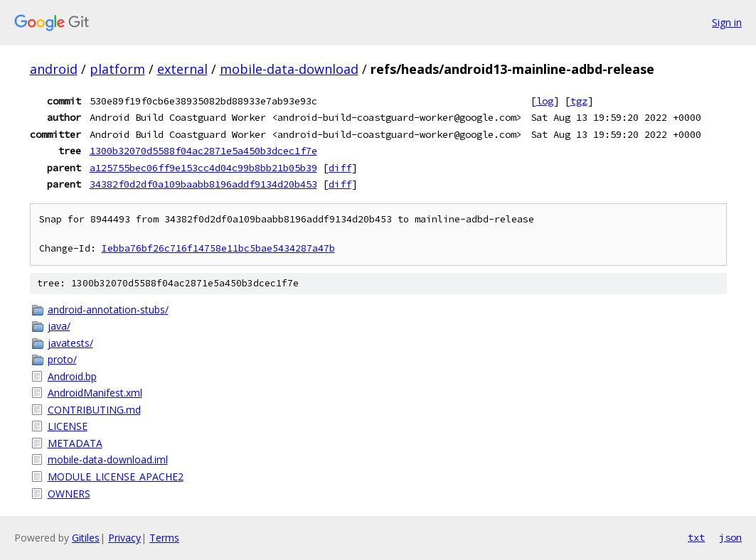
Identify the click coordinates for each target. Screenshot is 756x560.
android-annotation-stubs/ (108, 309)
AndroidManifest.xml (95, 393)
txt (696, 537)
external (182, 69)
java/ (59, 326)
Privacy (124, 538)
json (730, 537)
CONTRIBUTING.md (94, 410)
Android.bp (72, 376)
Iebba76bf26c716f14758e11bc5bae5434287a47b (218, 248)
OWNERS (69, 494)
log (545, 101)
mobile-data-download (289, 69)
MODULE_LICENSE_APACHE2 (116, 476)
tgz (579, 101)
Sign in (727, 22)
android (54, 69)
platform (117, 69)
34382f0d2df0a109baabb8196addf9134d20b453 (203, 184)
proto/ (62, 359)
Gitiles (86, 538)
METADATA (75, 443)
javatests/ (70, 343)
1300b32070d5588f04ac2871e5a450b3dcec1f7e (203, 151)
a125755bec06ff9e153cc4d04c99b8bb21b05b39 (203, 168)
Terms (164, 538)
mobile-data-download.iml (108, 459)
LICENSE (68, 426)
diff (340, 168)
